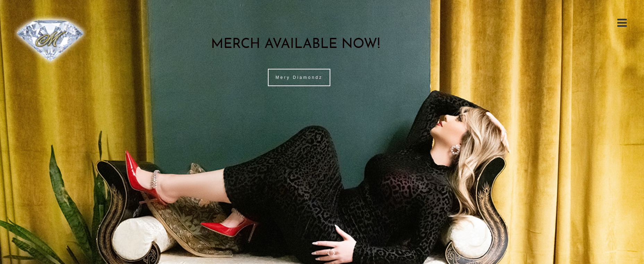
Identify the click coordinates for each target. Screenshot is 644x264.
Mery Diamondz (299, 77)
